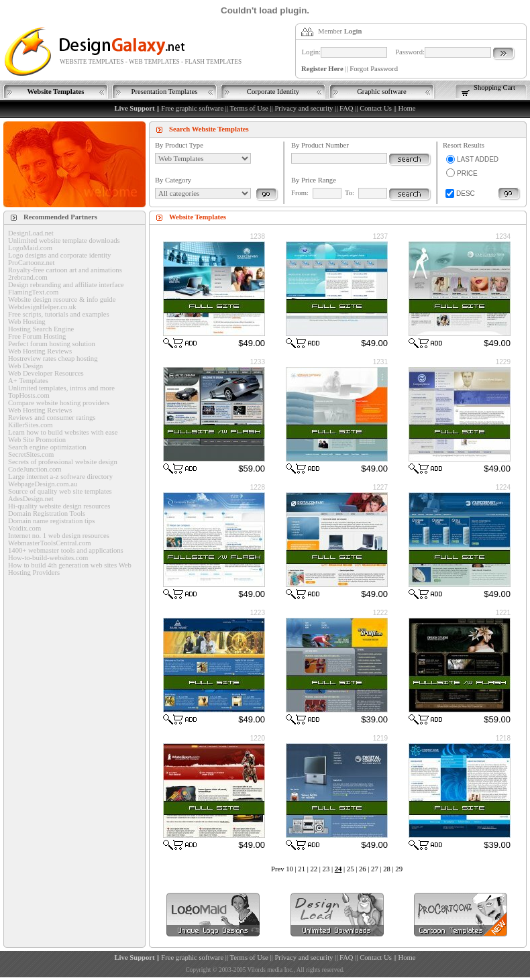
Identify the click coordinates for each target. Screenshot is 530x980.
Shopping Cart (494, 88)
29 (399, 869)
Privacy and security (304, 108)
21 (302, 869)
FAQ (347, 108)
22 (314, 869)
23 (326, 869)
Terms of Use (249, 108)
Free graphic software (192, 108)
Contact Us (376, 108)
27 (375, 869)
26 (363, 869)
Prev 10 (282, 869)
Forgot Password (374, 69)
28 (387, 869)
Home (407, 108)
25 (351, 869)
